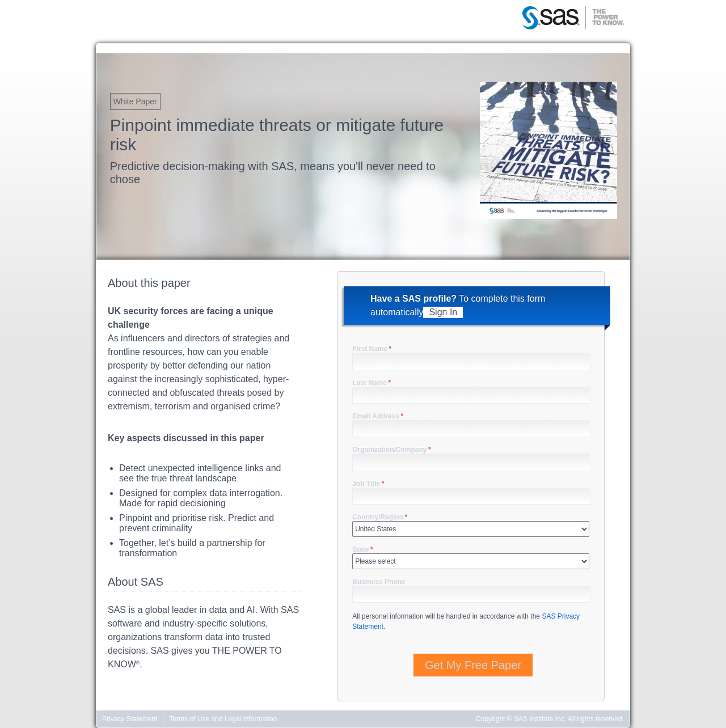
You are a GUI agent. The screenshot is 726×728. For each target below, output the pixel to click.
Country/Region (380, 517)
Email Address (378, 416)
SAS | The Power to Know (573, 19)
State (362, 549)
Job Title (368, 484)
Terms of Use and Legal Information (223, 719)
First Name (372, 349)
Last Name (372, 383)
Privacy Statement (130, 719)
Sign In (443, 312)
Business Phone (379, 582)
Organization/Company (391, 450)
